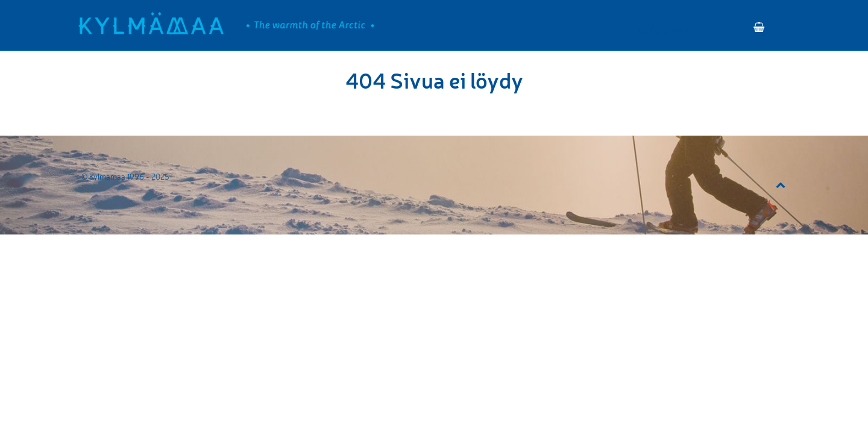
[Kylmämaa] (151, 23)
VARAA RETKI (668, 31)
